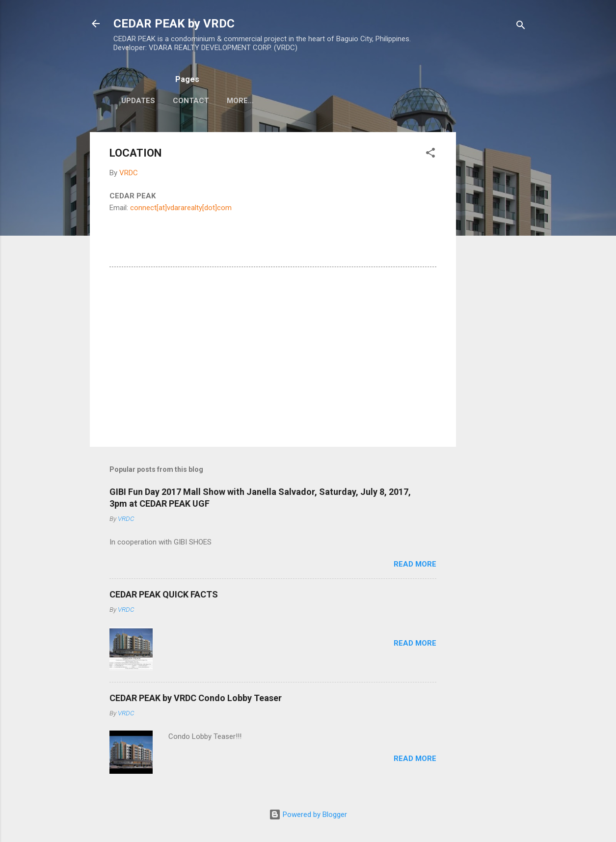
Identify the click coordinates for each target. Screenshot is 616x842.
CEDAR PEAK (250, 101)
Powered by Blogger (308, 815)
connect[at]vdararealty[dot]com (181, 208)
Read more (415, 564)
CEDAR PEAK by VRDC (174, 24)
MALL (301, 101)
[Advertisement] (495, 279)
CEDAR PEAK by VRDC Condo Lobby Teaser (196, 698)
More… (342, 101)
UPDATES (138, 101)
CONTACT (191, 101)
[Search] (521, 27)
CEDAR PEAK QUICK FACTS (164, 594)
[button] (430, 154)
